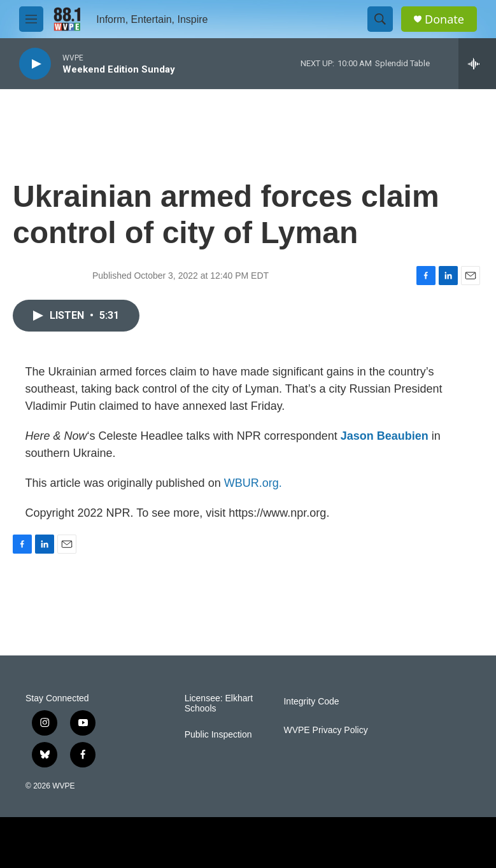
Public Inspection (218, 735)
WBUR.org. (253, 483)
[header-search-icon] (380, 19)
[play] (35, 64)
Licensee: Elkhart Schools (219, 703)
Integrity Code (311, 702)
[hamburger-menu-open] (31, 19)
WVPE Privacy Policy (325, 730)
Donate (444, 19)
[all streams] (477, 64)
